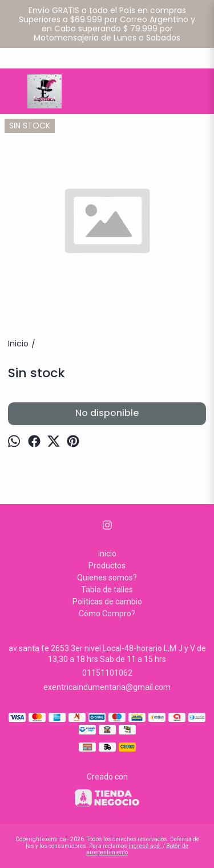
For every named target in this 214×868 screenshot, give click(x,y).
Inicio (107, 554)
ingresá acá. (146, 846)
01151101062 (107, 673)
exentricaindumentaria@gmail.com (107, 687)
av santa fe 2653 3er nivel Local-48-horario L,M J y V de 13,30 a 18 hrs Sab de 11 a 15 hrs (107, 654)
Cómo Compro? (107, 613)
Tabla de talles (107, 590)
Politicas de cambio (107, 601)
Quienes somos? (107, 578)
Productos (107, 566)
